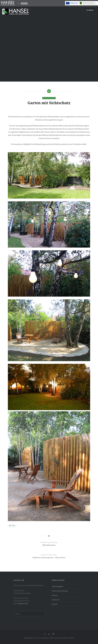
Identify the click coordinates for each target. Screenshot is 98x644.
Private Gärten (49, 98)
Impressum (56, 600)
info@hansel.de (23, 603)
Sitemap (55, 595)
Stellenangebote (58, 586)
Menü (91, 10)
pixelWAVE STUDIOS (67, 638)
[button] (15, 11)
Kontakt (55, 604)
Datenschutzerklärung (60, 591)
